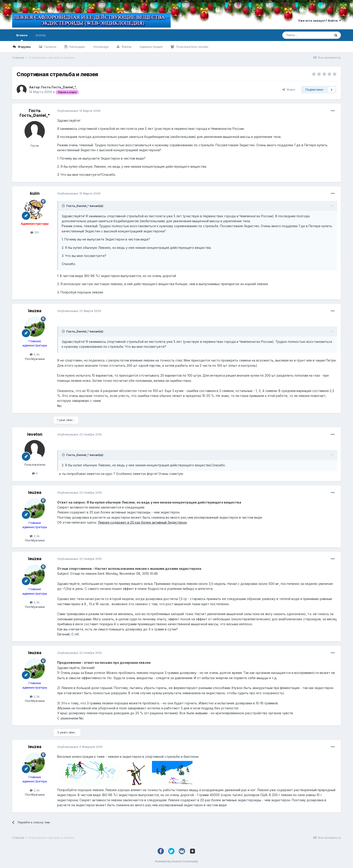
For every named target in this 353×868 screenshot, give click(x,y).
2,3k (35, 354)
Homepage (101, 47)
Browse (22, 37)
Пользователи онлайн (192, 47)
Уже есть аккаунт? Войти (319, 21)
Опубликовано (79, 111)
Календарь (77, 47)
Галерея (50, 47)
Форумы (24, 47)
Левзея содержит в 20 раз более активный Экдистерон (142, 522)
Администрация (151, 47)
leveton (35, 434)
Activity (41, 35)
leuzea (35, 311)
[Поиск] (307, 35)
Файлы (126, 47)
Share (289, 89)
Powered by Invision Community (176, 861)
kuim (35, 193)
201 (35, 232)
